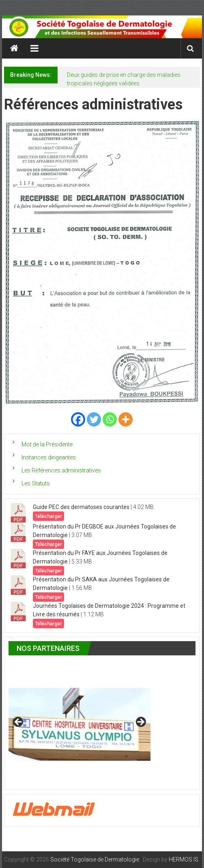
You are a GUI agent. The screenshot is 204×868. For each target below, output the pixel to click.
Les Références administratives (61, 470)
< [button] (19, 722)
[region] (79, 724)
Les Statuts (36, 483)
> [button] (140, 722)
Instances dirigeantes (49, 457)
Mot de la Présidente (47, 444)
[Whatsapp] (110, 419)
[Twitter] (94, 419)
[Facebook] (78, 419)
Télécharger (48, 516)
